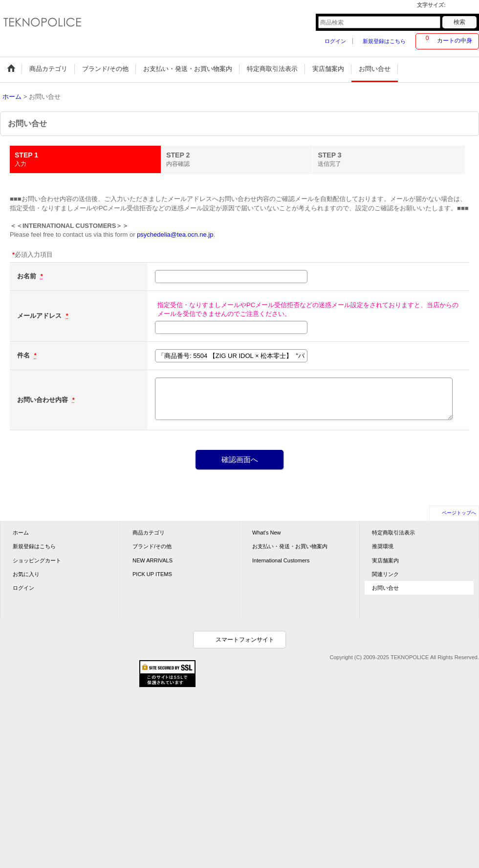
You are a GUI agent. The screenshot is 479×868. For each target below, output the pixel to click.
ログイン (335, 41)
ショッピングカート (37, 560)
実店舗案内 (385, 560)
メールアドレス (40, 316)
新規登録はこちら (384, 41)
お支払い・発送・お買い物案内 (290, 546)
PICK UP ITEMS (152, 574)
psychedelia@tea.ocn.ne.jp (175, 234)
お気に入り (26, 574)
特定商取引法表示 (393, 533)
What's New (267, 533)
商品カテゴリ (149, 533)
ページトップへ (459, 513)
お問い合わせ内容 (44, 400)
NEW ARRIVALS (152, 560)
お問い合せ (385, 588)
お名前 (28, 276)
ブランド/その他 (152, 546)
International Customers (281, 560)
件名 (24, 355)
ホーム (21, 533)
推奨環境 (383, 546)
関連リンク (385, 574)
